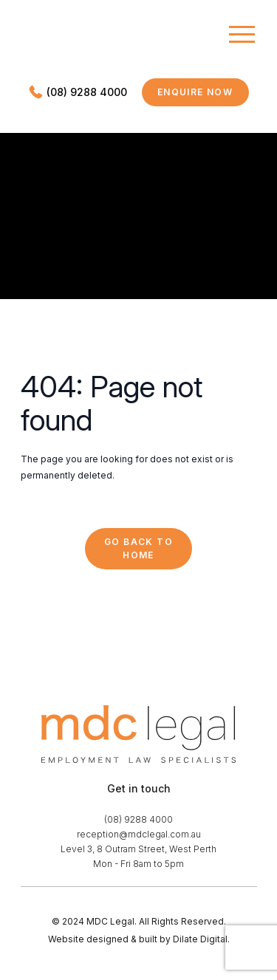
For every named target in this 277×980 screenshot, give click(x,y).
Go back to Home (138, 548)
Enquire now (203, 95)
